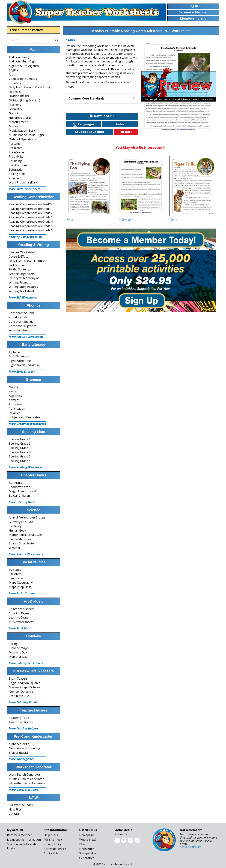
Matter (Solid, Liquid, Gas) (26, 535)
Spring (13, 644)
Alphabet (15, 352)
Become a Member (20, 835)
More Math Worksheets (25, 189)
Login (11, 848)
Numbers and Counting (24, 748)
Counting (15, 83)
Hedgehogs (124, 219)
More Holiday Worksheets (26, 663)
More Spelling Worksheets (26, 467)
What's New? (88, 840)
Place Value (16, 152)
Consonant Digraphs (23, 326)
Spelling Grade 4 (20, 452)
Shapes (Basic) (18, 753)
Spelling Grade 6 (20, 461)
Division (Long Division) (24, 100)
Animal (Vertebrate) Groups (27, 517)
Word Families (18, 330)
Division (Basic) (19, 96)
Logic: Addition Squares (25, 683)
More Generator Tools (23, 790)
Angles (13, 70)
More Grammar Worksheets (27, 424)
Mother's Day (18, 652)
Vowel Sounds (18, 317)
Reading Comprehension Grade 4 (31, 222)
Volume (14, 178)
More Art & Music (20, 628)
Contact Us (51, 853)
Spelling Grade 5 (20, 456)
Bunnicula (15, 483)
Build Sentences (19, 356)
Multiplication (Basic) (23, 131)
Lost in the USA (19, 696)
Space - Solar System (23, 543)
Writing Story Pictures (23, 287)
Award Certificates (21, 722)
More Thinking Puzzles (24, 702)
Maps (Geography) (21, 583)
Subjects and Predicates (24, 417)
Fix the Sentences (20, 269)
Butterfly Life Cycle (21, 522)
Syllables (15, 413)
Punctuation (17, 409)
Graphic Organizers (22, 274)
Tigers (173, 219)
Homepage (87, 835)
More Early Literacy (22, 372)
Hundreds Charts (20, 118)
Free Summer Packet (26, 30)
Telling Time (17, 174)
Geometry (15, 109)
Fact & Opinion (18, 265)
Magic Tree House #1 (23, 491)
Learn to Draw (18, 617)
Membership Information (24, 840)
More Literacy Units (22, 502)
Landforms (16, 578)
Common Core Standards (86, 98)
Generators (87, 858)
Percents (15, 144)
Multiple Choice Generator (26, 779)
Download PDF (102, 116)
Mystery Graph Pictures (24, 687)
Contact (14, 814)
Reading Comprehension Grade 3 (31, 217)
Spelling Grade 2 (20, 444)
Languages (84, 124)
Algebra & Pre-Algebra (24, 66)
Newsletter (87, 849)
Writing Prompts (20, 282)
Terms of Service (55, 849)
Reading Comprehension (25, 237)
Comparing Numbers (23, 79)
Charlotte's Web (20, 487)
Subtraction (17, 170)
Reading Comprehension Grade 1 (31, 209)
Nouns (13, 387)
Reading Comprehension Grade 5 (31, 226)
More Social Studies (22, 593)
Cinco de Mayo (18, 648)
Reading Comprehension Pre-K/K (31, 204)
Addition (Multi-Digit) (23, 61)
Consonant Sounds (21, 313)
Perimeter (15, 148)
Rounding (15, 161)
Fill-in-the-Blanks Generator (27, 783)
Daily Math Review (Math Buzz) (29, 87)
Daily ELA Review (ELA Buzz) (27, 261)
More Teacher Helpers (24, 728)
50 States (15, 570)
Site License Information (23, 844)
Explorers (15, 574)
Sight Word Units (20, 361)
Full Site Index (53, 840)
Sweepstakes (88, 853)
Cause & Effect (18, 257)
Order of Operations (22, 139)
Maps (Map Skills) (20, 587)
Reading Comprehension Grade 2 (31, 213)
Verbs (13, 391)
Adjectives (15, 396)
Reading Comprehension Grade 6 (31, 230)
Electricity (15, 526)
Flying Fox (72, 219)
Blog (82, 844)
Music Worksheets (21, 622)
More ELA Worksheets (23, 297)
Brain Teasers (18, 679)
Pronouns (15, 404)
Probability (16, 156)
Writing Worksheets (22, 291)
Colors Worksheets (22, 609)
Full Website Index (21, 805)
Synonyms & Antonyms (24, 278)
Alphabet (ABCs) (20, 744)
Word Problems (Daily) (24, 182)
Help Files (15, 809)
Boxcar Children (19, 496)
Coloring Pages (19, 613)
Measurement (18, 122)
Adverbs (14, 400)
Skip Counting (18, 165)
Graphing (15, 113)
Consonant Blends (21, 322)
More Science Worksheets (26, 554)
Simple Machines (20, 539)
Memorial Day (18, 657)
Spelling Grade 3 (20, 448)
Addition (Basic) (19, 57)
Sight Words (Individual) (25, 365)
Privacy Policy (53, 844)
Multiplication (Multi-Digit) (26, 135)
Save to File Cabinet (90, 132)
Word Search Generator (25, 774)
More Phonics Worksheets (26, 337)
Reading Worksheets (23, 252)
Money (13, 126)
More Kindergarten (22, 759)
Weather (15, 548)
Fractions (15, 105)
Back (126, 132)
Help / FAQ (51, 835)
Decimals (15, 92)
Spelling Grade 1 (20, 439)
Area (12, 74)
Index (120, 124)
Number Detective (21, 692)
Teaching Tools (19, 718)
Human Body (17, 531)
